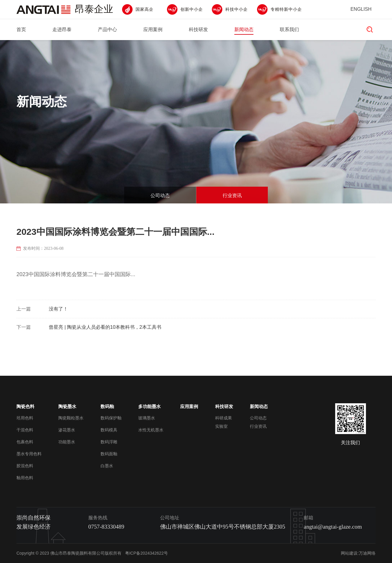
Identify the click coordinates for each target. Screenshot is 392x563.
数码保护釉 (111, 418)
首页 (21, 29)
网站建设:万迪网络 (358, 553)
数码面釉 (109, 454)
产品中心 (107, 29)
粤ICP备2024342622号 (146, 553)
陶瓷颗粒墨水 (71, 418)
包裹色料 (25, 442)
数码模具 (109, 430)
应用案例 (153, 29)
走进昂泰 (62, 29)
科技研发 (198, 29)
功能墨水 (67, 442)
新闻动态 (244, 29)
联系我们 (289, 29)
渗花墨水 (67, 430)
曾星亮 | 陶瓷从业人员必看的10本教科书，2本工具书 (105, 327)
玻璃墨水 (147, 418)
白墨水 (107, 466)
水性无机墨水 (151, 430)
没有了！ (58, 309)
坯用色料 (25, 418)
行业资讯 (232, 199)
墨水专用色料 (29, 454)
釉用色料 (25, 478)
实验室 (221, 426)
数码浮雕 (109, 442)
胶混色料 (25, 466)
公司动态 (160, 199)
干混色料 (25, 430)
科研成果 (224, 418)
